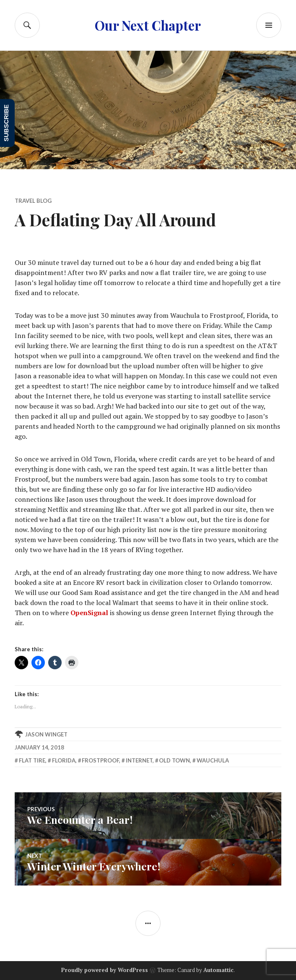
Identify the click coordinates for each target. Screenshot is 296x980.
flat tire (32, 760)
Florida (64, 760)
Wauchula (213, 760)
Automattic (218, 970)
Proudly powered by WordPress (105, 970)
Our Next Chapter (148, 25)
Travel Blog (33, 201)
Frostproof (100, 760)
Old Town (174, 760)
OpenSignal (89, 613)
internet (139, 760)
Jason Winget (46, 734)
